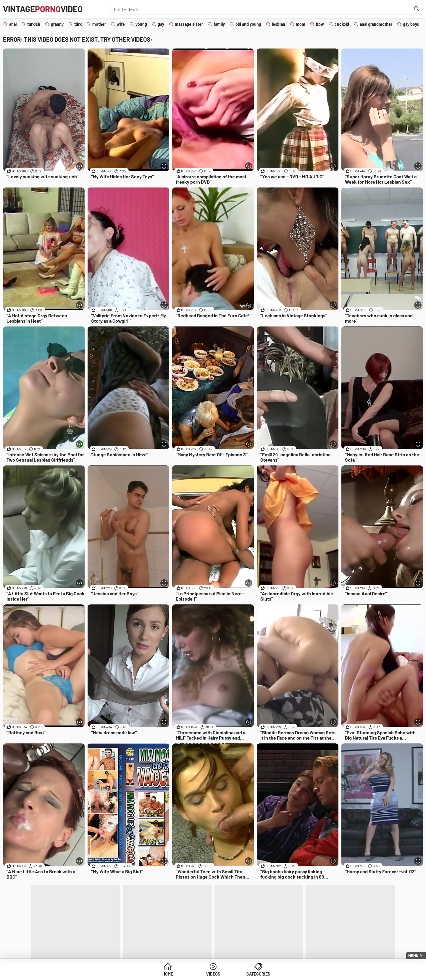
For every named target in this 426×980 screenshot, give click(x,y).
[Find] (417, 9)
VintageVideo (43, 9)
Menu (413, 955)
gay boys (411, 24)
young (141, 24)
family (219, 24)
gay (161, 24)
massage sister (189, 24)
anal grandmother (376, 24)
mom (301, 24)
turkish (34, 24)
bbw (320, 24)
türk (78, 24)
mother (99, 24)
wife (121, 24)
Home (168, 974)
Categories (258, 974)
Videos (213, 974)
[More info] (79, 166)
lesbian (279, 24)
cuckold (342, 24)
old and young (248, 24)
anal (13, 24)
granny (57, 24)
